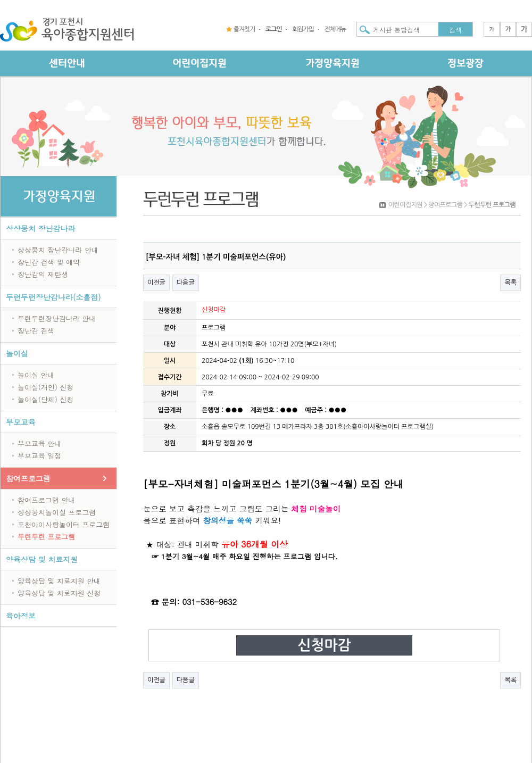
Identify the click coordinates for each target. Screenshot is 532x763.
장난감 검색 (36, 331)
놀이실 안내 (36, 375)
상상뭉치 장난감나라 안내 (58, 250)
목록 (510, 283)
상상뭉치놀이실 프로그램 (57, 512)
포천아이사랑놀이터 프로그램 (64, 524)
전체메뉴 (335, 29)
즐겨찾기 (244, 29)
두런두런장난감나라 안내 (57, 318)
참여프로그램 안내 (46, 500)
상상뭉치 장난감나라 (41, 228)
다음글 (186, 283)
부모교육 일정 (39, 456)
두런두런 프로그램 (46, 537)
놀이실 (17, 353)
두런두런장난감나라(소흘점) (53, 297)
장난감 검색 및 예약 (49, 262)
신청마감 (324, 645)
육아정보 (21, 616)
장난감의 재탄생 (43, 274)
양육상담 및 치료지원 (42, 559)
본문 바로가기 (0, 0)
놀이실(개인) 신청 (45, 387)
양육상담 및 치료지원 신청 (59, 593)
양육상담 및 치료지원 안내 (59, 581)
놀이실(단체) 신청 (45, 399)
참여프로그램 (28, 478)
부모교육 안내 (39, 443)
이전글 (156, 283)
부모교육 (21, 422)
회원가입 (303, 29)
